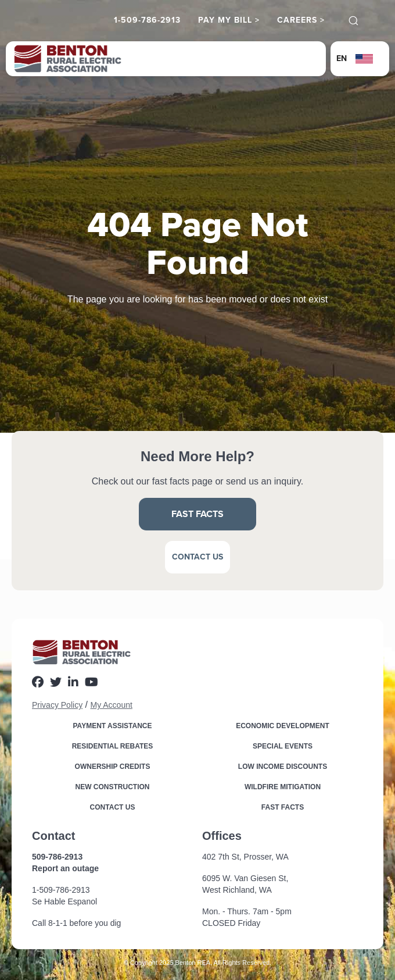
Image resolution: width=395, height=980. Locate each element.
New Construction (113, 787)
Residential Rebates (113, 746)
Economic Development (283, 726)
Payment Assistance (112, 726)
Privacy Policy (57, 705)
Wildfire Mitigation (283, 787)
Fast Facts (198, 514)
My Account (111, 705)
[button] (360, 59)
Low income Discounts (283, 767)
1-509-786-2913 (147, 20)
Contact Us (198, 557)
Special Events (283, 746)
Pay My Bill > (229, 20)
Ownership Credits (113, 767)
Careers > (301, 20)
